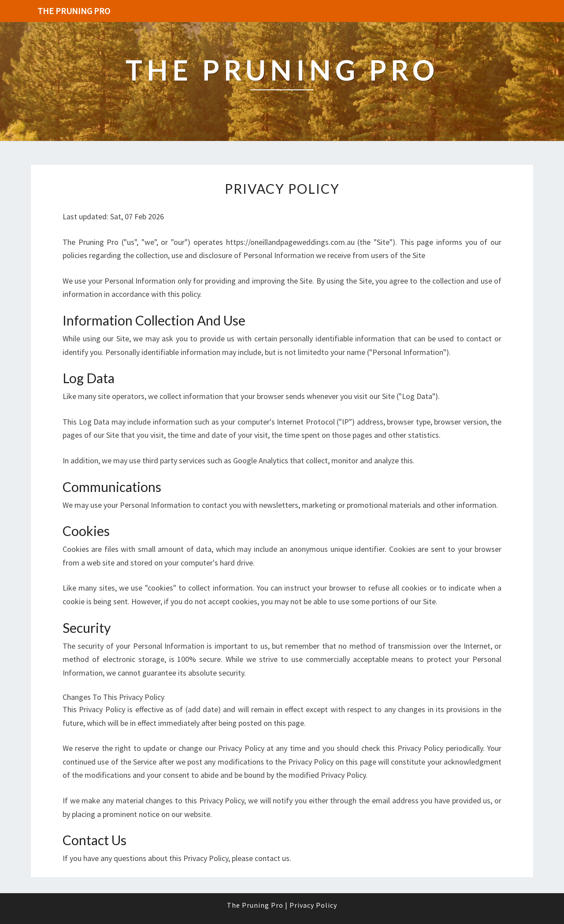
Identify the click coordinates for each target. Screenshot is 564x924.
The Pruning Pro (74, 11)
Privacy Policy (313, 905)
